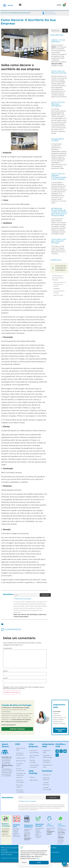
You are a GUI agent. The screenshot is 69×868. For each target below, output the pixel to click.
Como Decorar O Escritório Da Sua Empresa (58, 278)
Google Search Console (58, 140)
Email (5, 678)
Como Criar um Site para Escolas (59, 72)
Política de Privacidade (23, 599)
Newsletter (57, 289)
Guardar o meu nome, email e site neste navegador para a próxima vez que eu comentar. (24, 688)
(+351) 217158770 (50, 825)
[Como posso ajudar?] (64, 863)
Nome (6, 671)
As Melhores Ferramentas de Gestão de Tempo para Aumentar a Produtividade (59, 212)
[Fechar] (51, 847)
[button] (20, 5)
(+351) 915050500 (62, 825)
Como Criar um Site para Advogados (58, 104)
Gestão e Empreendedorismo (16, 13)
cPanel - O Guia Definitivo (58, 41)
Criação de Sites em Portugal (59, 292)
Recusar (27, 863)
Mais (41, 859)
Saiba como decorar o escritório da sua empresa (60, 284)
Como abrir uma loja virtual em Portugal (59, 241)
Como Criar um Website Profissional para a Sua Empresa (59, 176)
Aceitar (42, 863)
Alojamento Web (58, 295)
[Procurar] (65, 31)
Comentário (8, 648)
